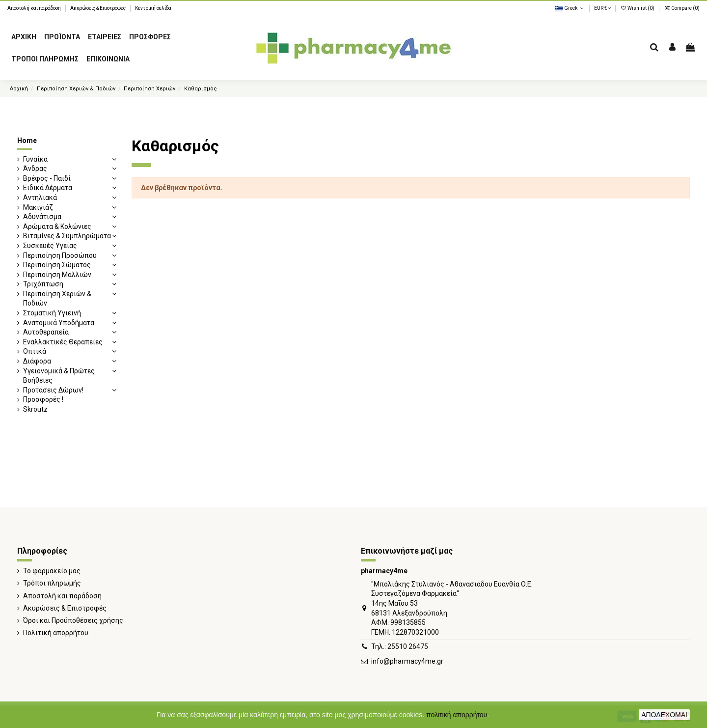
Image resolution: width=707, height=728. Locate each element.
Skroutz (35, 409)
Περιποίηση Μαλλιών (57, 275)
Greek (570, 8)
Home (27, 140)
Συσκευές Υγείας (50, 246)
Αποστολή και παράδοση (35, 8)
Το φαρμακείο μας (52, 571)
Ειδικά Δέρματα (48, 188)
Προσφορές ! (43, 399)
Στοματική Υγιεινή (52, 313)
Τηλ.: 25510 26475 (400, 646)
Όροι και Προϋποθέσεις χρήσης (73, 620)
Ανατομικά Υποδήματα (59, 323)
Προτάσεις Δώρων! (53, 390)
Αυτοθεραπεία (46, 332)
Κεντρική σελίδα (153, 8)
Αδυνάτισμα (42, 217)
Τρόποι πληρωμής (52, 583)
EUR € (602, 8)
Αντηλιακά (40, 197)
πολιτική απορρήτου (457, 715)
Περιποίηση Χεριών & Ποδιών (57, 299)
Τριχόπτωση (43, 284)
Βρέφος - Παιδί (47, 178)
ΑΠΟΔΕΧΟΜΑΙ (664, 715)
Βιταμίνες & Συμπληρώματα (67, 236)
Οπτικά (35, 351)
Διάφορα (37, 361)
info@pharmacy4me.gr (407, 661)
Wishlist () (638, 8)
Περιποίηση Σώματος (57, 265)
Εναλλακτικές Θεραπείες (63, 342)
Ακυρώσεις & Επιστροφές (98, 8)
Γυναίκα (35, 159)
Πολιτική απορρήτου (56, 633)
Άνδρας (35, 168)
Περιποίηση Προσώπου (60, 255)
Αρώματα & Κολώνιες (57, 226)
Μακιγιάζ (38, 207)
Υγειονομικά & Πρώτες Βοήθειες (59, 376)
